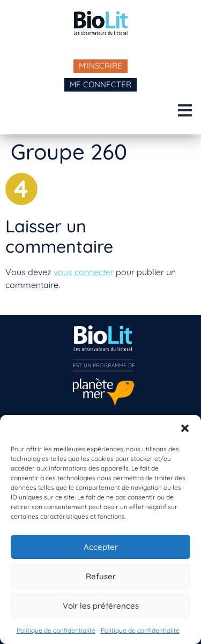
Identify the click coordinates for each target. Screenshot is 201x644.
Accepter (101, 547)
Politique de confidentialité (56, 630)
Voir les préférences (101, 606)
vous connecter (84, 272)
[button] (185, 428)
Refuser (101, 576)
